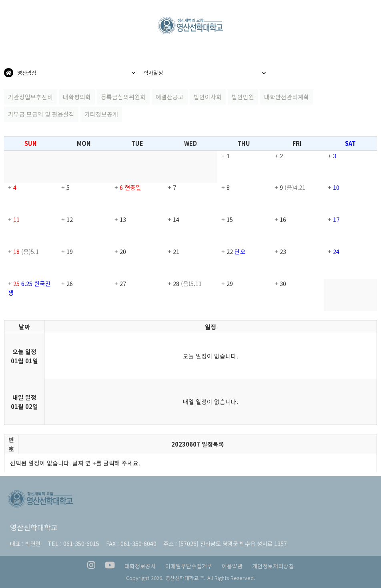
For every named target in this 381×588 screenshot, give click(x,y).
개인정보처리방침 (273, 566)
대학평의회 (77, 97)
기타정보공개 (101, 114)
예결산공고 (170, 97)
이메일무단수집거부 (189, 566)
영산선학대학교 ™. (185, 578)
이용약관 (232, 566)
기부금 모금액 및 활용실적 (41, 114)
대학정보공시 (140, 566)
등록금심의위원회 (123, 97)
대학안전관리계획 (287, 97)
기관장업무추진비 (30, 97)
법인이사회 (208, 97)
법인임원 (243, 97)
